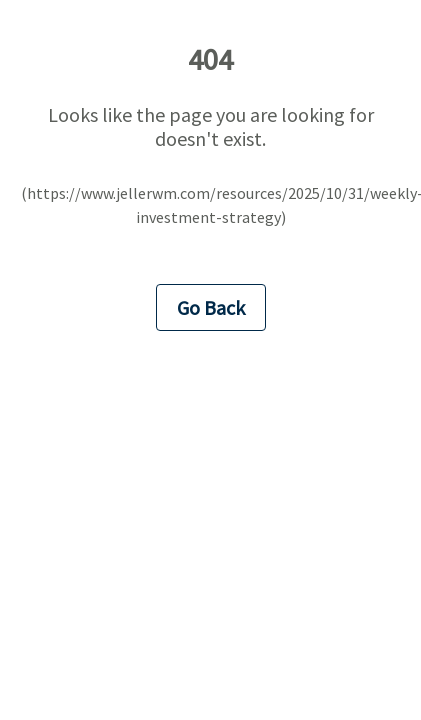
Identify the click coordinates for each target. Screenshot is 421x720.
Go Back (211, 307)
